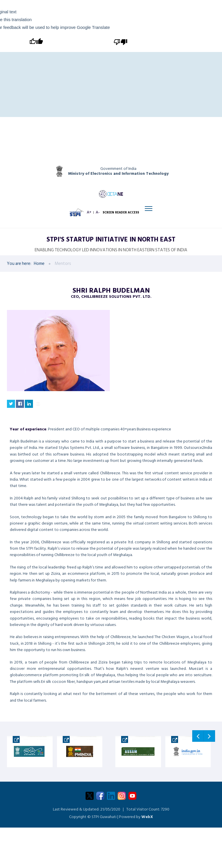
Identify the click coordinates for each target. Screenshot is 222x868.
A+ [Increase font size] (90, 219)
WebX (147, 827)
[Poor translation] (120, 42)
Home (39, 274)
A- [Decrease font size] (99, 219)
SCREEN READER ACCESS (122, 218)
